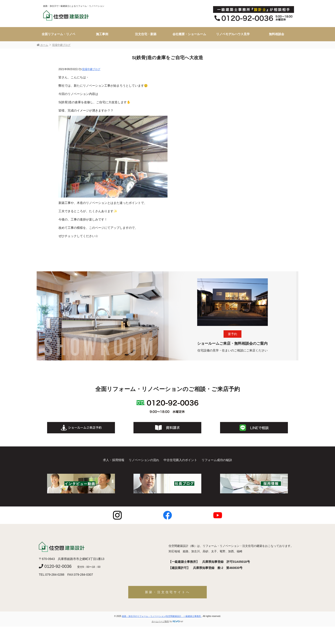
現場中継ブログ (91, 69)
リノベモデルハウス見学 (233, 34)
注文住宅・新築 (146, 34)
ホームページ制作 (160, 621)
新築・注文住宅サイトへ (168, 592)
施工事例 (102, 34)
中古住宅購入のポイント (180, 460)
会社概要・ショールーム (189, 34)
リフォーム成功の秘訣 (217, 460)
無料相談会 (277, 34)
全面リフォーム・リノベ (58, 34)
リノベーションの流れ (144, 460)
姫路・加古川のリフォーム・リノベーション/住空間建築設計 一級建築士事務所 (162, 616)
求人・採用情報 (114, 460)
